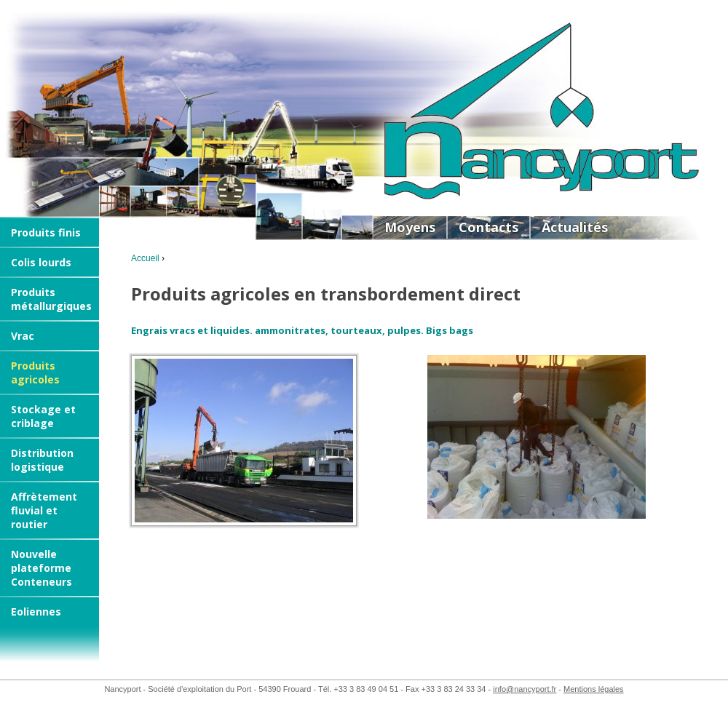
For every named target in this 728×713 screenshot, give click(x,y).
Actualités (575, 227)
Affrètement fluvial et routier (44, 510)
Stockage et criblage (43, 416)
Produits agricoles (35, 373)
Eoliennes (36, 612)
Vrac (23, 336)
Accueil (145, 258)
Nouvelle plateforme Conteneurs (41, 568)
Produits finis (46, 232)
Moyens (410, 227)
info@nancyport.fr (525, 689)
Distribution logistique (42, 460)
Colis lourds (41, 262)
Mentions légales (594, 689)
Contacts (488, 227)
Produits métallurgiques (51, 299)
